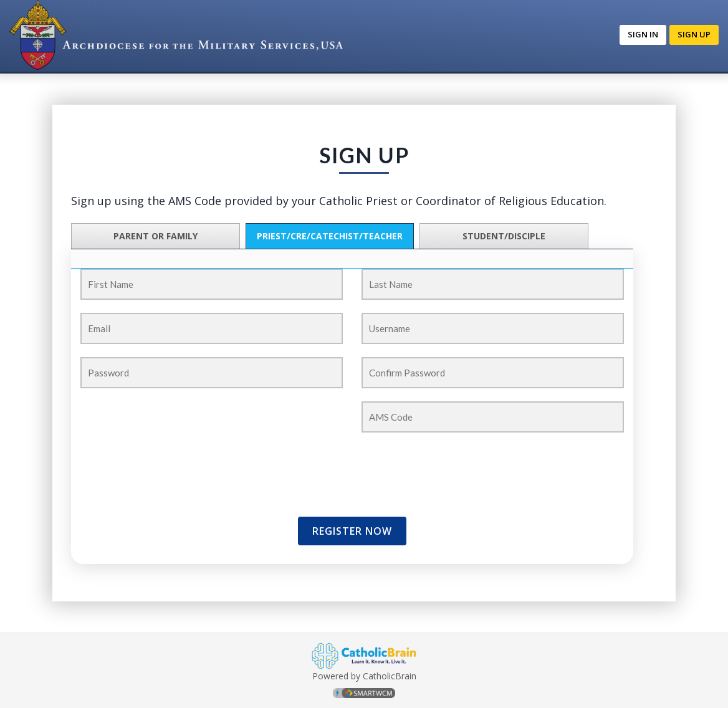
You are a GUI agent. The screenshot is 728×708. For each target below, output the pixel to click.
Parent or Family (156, 236)
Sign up (694, 34)
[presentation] (153, 464)
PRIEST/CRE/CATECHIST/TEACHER (330, 236)
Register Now (352, 531)
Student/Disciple (504, 236)
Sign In (643, 34)
